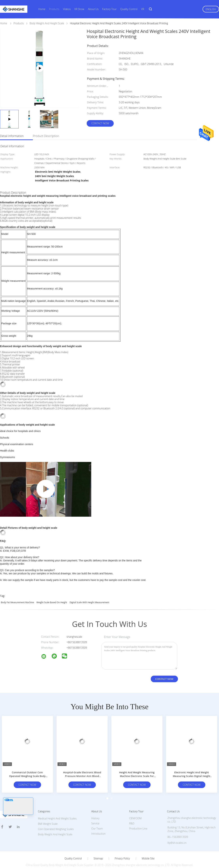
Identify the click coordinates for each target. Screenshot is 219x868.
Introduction (98, 826)
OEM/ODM (135, 811)
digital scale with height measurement (89, 595)
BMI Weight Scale (48, 817)
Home (42, 9)
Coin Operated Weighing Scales (56, 822)
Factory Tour (109, 9)
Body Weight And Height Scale (55, 827)
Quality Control (129, 9)
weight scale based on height (52, 595)
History (95, 811)
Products (54, 9)
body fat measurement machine (17, 595)
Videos (67, 9)
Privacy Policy (122, 851)
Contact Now (100, 123)
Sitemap (98, 851)
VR (143, 9)
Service (95, 816)
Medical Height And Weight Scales (57, 811)
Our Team (97, 821)
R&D (132, 816)
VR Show (79, 9)
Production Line (138, 821)
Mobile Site (148, 851)
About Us (93, 9)
